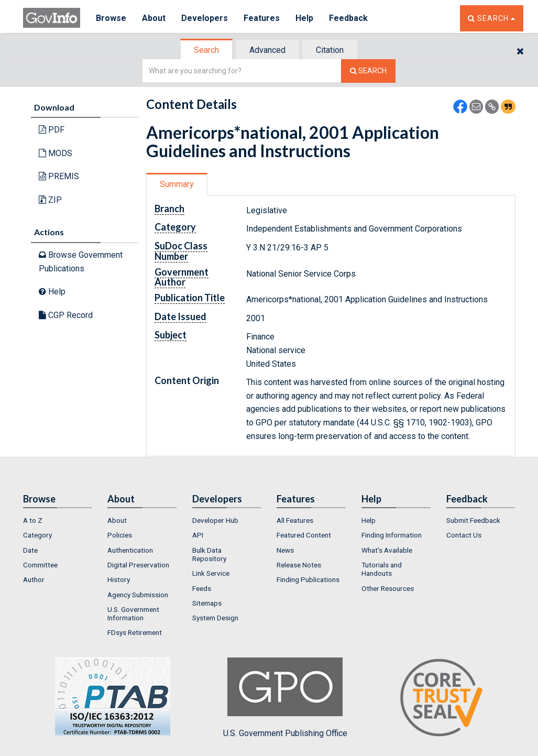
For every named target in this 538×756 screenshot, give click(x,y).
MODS (56, 153)
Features (262, 18)
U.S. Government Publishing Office (285, 698)
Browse (111, 18)
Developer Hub (215, 520)
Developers (205, 18)
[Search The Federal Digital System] (368, 71)
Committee (40, 565)
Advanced (267, 50)
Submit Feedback (473, 520)
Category (37, 535)
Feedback (348, 18)
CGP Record (66, 315)
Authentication (130, 550)
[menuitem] (58, 520)
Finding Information (392, 535)
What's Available (387, 550)
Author (34, 579)
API (198, 535)
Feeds (202, 588)
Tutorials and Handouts (382, 569)
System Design (215, 618)
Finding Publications (308, 579)
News (285, 550)
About (154, 18)
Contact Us (464, 535)
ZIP (50, 200)
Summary (177, 184)
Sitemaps (207, 603)
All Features (295, 520)
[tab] (207, 50)
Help (304, 18)
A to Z (33, 520)
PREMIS (59, 176)
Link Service (211, 573)
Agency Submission (138, 595)
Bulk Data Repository (209, 554)
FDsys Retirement (135, 632)
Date (30, 550)
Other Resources (388, 588)
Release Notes (299, 565)
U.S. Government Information (133, 613)
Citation (330, 50)
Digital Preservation (138, 565)
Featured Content (304, 535)
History (119, 579)
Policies (120, 535)
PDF (52, 130)
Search (206, 50)
